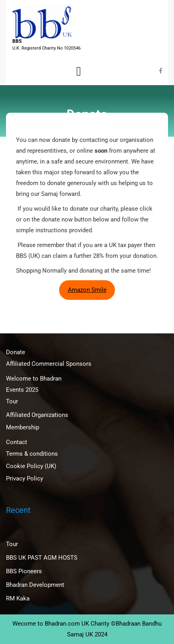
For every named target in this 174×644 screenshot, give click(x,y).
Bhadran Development (35, 585)
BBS (17, 41)
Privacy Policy (25, 479)
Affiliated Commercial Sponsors (49, 364)
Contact (17, 442)
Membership (23, 427)
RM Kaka (18, 598)
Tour (12, 401)
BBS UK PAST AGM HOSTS (42, 558)
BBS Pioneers (24, 571)
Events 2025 (22, 390)
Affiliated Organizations (37, 415)
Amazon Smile (87, 290)
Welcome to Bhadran (34, 379)
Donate (16, 352)
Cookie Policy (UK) (31, 466)
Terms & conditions (32, 454)
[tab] (79, 71)
